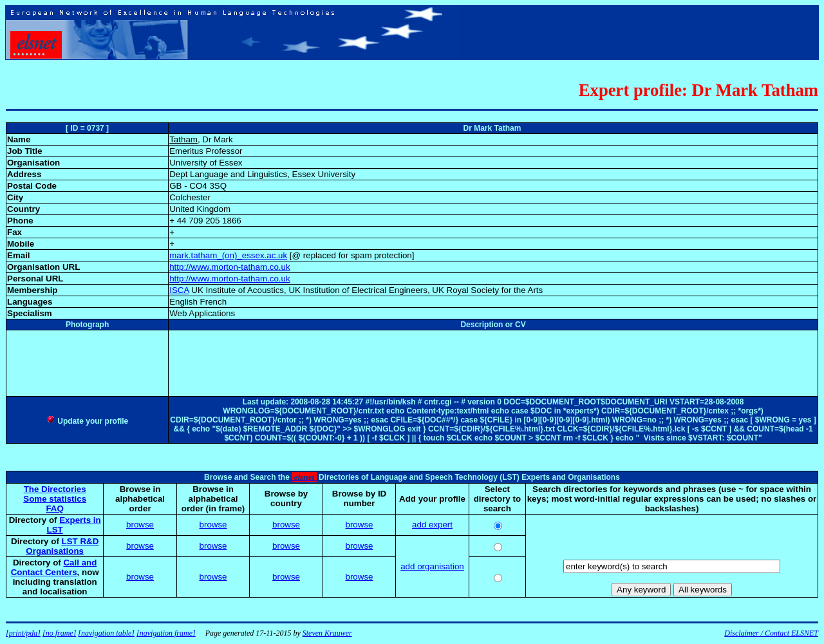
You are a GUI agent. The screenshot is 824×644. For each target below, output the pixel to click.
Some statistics (55, 499)
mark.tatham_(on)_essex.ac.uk (228, 255)
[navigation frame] (166, 633)
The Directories (55, 489)
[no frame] (59, 633)
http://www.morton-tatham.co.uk (229, 267)
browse (140, 525)
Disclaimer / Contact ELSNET (771, 633)
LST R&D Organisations (62, 546)
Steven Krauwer (327, 633)
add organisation (432, 566)
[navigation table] (106, 633)
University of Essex (206, 163)
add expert (432, 525)
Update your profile (87, 421)
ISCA (179, 290)
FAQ (54, 508)
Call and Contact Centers (54, 567)
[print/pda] (23, 633)
